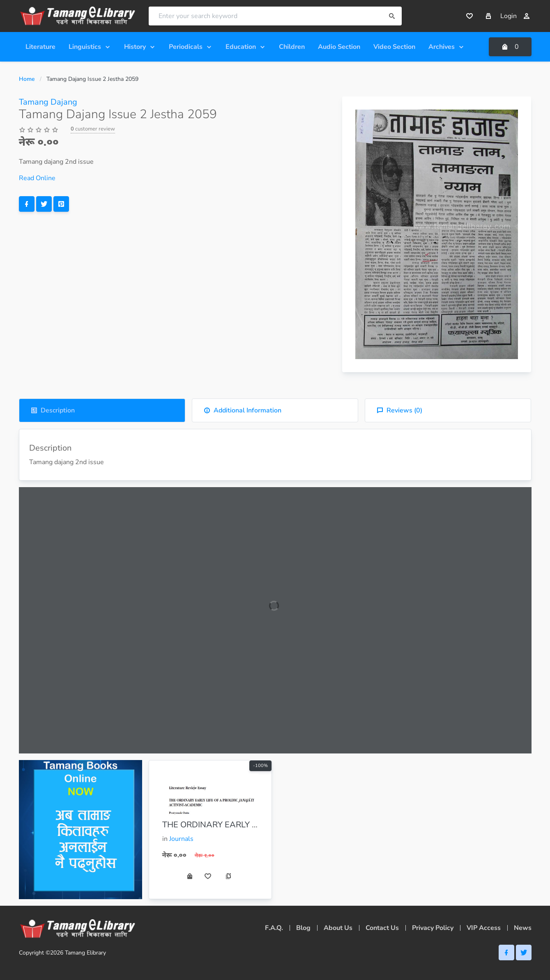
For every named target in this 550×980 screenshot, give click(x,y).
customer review (93, 129)
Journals (181, 839)
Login (515, 16)
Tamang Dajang (48, 102)
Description (53, 410)
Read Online (37, 178)
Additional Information (243, 410)
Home (27, 79)
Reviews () (399, 410)
